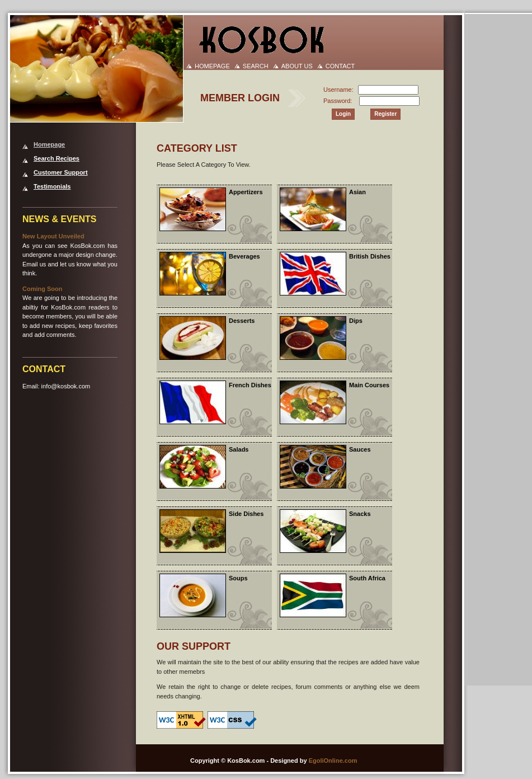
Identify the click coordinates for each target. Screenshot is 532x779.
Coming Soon (43, 289)
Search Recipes (57, 158)
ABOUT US (297, 66)
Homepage (49, 144)
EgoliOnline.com (333, 761)
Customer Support (61, 172)
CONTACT (340, 66)
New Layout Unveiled (53, 236)
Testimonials (52, 186)
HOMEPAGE (212, 66)
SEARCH (256, 66)
